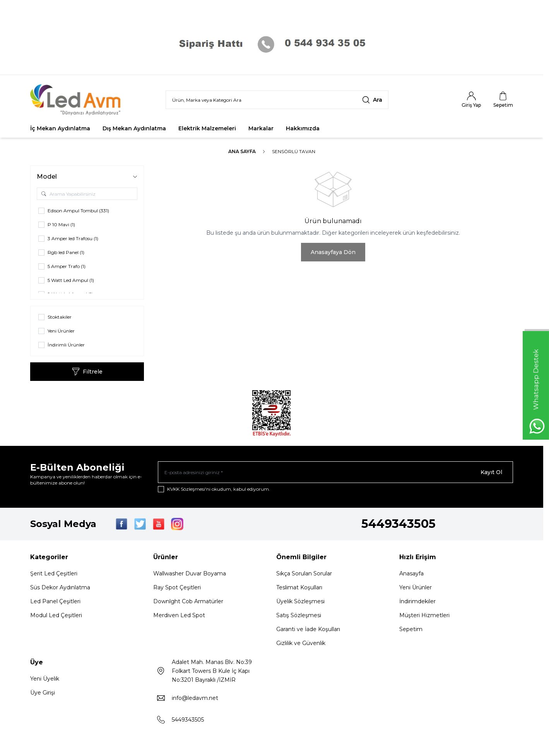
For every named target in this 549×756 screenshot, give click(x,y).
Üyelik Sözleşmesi (300, 601)
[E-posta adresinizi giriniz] (335, 472)
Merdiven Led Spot (179, 615)
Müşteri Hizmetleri (424, 615)
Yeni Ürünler (416, 587)
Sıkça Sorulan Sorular (304, 573)
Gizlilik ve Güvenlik (301, 643)
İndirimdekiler (417, 601)
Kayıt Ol (491, 472)
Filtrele (87, 372)
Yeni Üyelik (45, 679)
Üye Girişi (43, 693)
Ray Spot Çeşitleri (177, 587)
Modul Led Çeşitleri (56, 615)
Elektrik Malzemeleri (207, 128)
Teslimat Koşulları (299, 587)
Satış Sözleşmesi (299, 615)
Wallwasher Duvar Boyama (190, 573)
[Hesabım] (471, 100)
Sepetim (411, 629)
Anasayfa (411, 573)
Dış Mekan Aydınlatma (134, 128)
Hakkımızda (303, 128)
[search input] (277, 100)
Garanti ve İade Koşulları (308, 629)
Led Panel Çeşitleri (55, 601)
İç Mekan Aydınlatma (60, 128)
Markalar (261, 128)
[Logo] (77, 100)
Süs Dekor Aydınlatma (60, 587)
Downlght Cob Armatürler (188, 601)
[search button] (372, 100)
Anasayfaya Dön (333, 252)
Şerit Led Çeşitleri (54, 573)
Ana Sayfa (242, 151)
